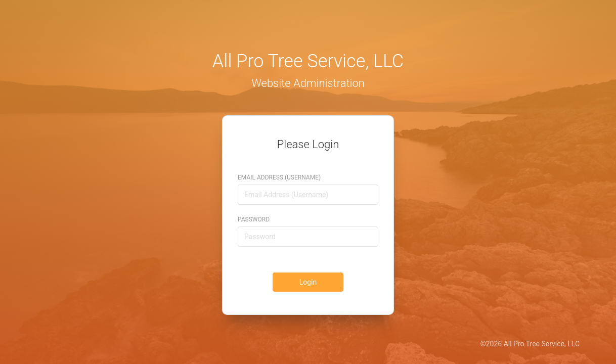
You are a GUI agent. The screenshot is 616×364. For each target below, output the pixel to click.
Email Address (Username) (279, 177)
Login (308, 282)
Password (254, 219)
